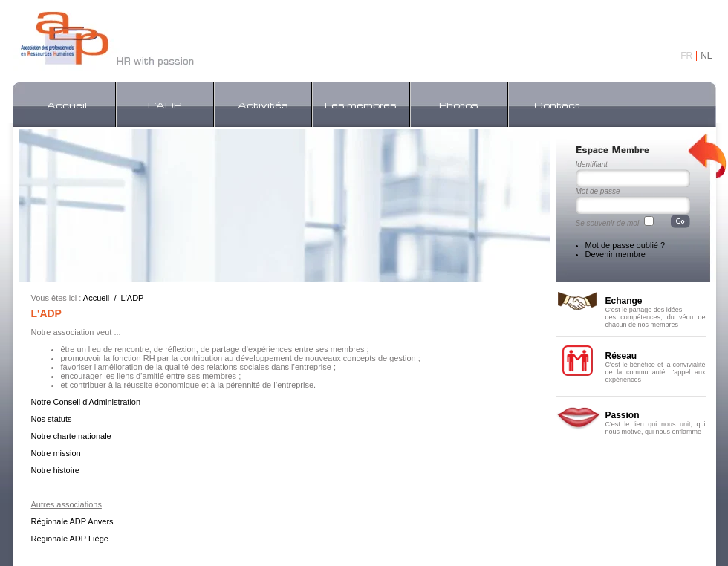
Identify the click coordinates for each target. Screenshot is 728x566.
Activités (263, 105)
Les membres (361, 105)
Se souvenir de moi (608, 223)
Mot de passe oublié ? (625, 245)
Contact (557, 105)
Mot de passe (598, 191)
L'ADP (165, 105)
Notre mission (56, 453)
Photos (459, 105)
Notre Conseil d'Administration (86, 402)
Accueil (67, 105)
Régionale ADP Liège (70, 539)
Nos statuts (52, 419)
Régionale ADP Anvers (72, 521)
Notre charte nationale (71, 436)
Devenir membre (615, 254)
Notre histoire (55, 470)
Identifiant (592, 165)
